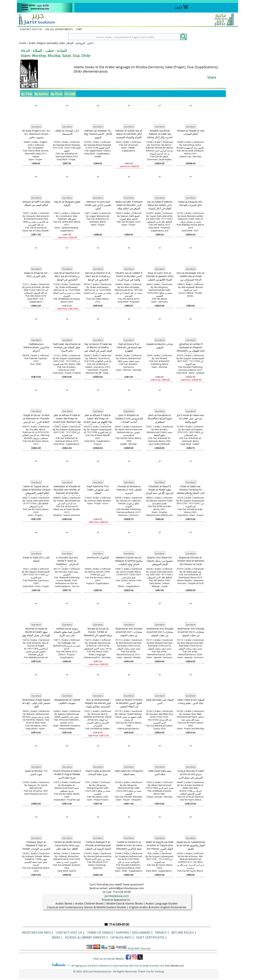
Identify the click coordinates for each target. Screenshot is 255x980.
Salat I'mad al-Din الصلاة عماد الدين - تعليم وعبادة (191, 701)
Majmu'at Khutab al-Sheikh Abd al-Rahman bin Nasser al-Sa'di (191, 561)
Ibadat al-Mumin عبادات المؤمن (160, 346)
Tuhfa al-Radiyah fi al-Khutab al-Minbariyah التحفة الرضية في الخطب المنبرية (98, 847)
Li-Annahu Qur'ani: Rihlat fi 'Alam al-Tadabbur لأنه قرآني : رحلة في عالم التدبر (67, 562)
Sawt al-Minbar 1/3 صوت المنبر (36, 773)
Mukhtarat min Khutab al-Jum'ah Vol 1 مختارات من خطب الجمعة (129, 632)
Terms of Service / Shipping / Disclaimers (119, 932)
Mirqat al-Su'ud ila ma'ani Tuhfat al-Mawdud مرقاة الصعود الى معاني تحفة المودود (98, 634)
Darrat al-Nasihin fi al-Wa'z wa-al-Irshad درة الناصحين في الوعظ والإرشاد (67, 278)
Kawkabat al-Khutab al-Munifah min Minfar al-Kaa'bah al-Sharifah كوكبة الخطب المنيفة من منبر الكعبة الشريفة (67, 493)
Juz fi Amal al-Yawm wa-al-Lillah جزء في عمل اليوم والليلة (191, 418)
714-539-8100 (122, 892)
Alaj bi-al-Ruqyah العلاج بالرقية (67, 203)
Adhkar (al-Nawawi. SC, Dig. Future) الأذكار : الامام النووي (98, 134)
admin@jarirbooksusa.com (126, 888)
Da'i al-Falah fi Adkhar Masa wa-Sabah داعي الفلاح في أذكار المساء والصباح (160, 207)
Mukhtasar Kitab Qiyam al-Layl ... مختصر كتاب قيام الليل (36, 703)
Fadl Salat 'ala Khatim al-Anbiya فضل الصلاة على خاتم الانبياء (67, 347)
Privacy (161, 932)
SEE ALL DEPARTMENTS (59, 29)
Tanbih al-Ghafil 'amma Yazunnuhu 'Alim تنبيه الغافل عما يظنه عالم (67, 845)
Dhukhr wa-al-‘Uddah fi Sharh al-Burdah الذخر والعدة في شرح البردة (129, 276)
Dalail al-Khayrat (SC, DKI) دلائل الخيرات (36, 275)
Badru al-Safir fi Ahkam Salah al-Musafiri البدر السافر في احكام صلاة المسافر (129, 207)
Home (23, 43)
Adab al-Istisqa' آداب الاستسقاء (67, 132)
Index (56, 937)
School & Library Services (85, 937)
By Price (57, 94)
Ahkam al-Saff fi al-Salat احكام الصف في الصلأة (36, 203)
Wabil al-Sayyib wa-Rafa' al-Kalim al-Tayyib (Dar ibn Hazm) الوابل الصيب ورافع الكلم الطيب (160, 847)
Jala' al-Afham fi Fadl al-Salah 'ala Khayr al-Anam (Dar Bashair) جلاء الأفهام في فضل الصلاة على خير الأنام (67, 422)
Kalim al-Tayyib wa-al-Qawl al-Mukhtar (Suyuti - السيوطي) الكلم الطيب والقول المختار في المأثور (36, 491)
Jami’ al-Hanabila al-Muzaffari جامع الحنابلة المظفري (160, 418)
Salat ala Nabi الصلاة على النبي (160, 701)
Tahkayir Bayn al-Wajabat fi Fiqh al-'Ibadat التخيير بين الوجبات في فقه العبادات (36, 847)
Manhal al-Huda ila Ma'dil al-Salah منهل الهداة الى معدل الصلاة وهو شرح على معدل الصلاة (36, 634)
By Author (41, 94)
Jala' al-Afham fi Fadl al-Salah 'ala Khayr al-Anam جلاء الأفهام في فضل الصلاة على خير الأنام (98, 420)
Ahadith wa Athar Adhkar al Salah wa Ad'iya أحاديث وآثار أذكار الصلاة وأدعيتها (160, 136)
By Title (27, 94)
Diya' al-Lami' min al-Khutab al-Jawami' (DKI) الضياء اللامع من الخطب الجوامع (160, 278)
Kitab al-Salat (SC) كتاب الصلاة (36, 559)
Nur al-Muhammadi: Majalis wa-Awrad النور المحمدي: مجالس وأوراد (98, 703)
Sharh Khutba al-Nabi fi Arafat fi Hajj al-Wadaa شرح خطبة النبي (67, 774)
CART (181, 8)
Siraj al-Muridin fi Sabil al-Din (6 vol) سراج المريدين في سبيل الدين (191, 774)
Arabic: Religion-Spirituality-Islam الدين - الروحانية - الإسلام (60, 43)
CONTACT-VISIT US (31, 29)
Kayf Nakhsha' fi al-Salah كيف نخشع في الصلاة (98, 490)
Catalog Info (121, 937)
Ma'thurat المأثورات (98, 557)
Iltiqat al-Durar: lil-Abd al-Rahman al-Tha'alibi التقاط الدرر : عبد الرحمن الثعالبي (36, 420)
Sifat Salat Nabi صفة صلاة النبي (160, 773)
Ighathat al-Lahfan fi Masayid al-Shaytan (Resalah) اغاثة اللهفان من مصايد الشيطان (191, 349)
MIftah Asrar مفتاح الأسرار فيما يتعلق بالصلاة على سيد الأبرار (67, 632)
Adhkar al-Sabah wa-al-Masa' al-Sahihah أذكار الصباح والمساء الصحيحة (129, 134)
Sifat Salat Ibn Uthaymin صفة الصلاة (129, 773)
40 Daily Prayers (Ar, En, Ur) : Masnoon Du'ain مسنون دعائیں (36, 134)
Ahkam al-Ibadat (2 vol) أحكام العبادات (191, 132)
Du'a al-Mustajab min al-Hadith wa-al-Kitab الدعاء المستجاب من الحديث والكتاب (191, 278)
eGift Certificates (150, 937)
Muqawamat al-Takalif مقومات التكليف (67, 701)
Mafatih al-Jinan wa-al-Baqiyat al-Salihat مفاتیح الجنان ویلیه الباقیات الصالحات (129, 562)
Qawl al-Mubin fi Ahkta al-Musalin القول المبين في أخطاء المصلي (129, 703)
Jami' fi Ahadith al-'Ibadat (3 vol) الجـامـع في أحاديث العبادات (129, 418)
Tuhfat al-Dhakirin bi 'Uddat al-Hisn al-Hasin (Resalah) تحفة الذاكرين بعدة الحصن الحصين (129, 847)
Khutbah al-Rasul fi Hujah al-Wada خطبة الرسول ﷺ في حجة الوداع (160, 490)
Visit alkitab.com (174, 966)
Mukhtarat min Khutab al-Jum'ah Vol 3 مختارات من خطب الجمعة (191, 632)
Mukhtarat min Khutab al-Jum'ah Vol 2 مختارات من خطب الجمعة (160, 632)
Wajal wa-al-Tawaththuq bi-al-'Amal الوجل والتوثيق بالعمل (191, 845)
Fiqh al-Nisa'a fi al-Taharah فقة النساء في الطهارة (129, 347)
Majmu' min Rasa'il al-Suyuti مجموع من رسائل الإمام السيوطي (160, 561)
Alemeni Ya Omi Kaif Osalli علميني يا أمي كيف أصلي (98, 205)
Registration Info (36, 932)
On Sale (70, 94)
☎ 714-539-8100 (117, 924)
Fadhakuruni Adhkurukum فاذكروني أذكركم (36, 347)
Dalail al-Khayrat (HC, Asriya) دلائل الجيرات (191, 203)
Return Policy (183, 932)
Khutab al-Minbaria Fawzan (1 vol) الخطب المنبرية (129, 490)
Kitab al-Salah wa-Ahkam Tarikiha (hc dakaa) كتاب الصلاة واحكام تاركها (191, 491)
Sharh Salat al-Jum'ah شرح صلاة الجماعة (98, 773)
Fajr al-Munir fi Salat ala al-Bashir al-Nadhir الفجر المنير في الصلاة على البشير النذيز (98, 349)
